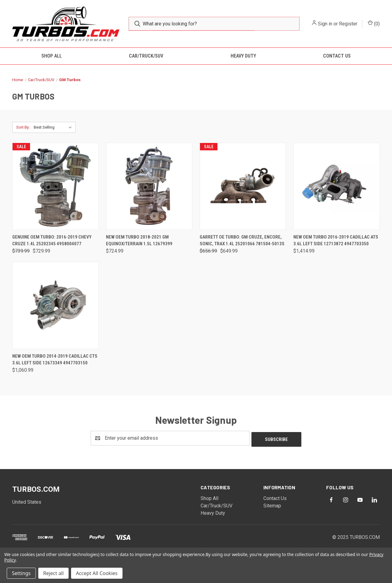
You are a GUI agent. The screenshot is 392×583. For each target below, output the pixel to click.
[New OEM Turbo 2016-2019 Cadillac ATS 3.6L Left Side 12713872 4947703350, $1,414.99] (337, 186)
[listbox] (54, 127)
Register (348, 24)
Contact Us (337, 56)
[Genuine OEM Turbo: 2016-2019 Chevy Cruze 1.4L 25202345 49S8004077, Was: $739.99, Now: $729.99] (55, 186)
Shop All (52, 56)
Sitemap (272, 504)
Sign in (325, 24)
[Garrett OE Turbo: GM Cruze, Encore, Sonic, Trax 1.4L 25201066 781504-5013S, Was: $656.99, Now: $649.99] (243, 186)
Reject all (53, 573)
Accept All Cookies (97, 573)
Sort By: (23, 127)
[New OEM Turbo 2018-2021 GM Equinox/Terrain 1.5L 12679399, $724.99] (149, 186)
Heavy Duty (243, 56)
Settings (21, 573)
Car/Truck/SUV (146, 56)
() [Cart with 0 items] (374, 23)
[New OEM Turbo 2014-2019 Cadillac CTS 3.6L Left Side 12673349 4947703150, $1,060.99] (55, 305)
